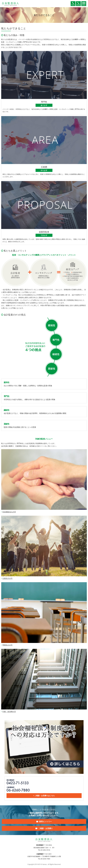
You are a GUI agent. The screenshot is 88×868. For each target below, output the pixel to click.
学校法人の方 (7, 645)
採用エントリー (45, 821)
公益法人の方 (7, 578)
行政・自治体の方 (9, 711)
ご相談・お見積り (45, 828)
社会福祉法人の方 (9, 512)
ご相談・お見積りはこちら (45, 796)
